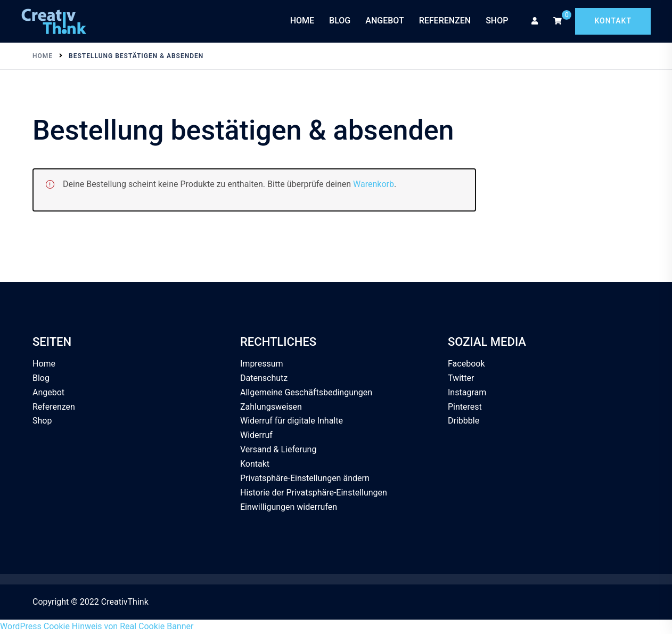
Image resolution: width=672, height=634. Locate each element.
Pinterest (465, 407)
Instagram (467, 392)
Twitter (461, 378)
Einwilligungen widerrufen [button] (289, 507)
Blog (340, 21)
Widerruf (256, 435)
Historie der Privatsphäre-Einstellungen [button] (314, 493)
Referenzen (445, 21)
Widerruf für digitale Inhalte (292, 421)
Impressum (262, 364)
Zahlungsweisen (271, 407)
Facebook (466, 364)
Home (302, 21)
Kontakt (613, 21)
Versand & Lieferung (278, 449)
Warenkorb (374, 184)
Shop (497, 21)
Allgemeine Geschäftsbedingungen (306, 392)
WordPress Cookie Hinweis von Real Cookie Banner (97, 626)
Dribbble (464, 421)
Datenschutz (264, 378)
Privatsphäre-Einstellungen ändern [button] (305, 478)
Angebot (384, 21)
